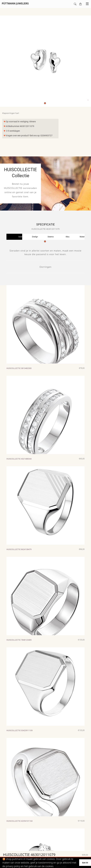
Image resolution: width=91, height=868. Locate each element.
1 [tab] (45, 103)
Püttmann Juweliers (75, 843)
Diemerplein (72, 847)
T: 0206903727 (33, 843)
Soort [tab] (21, 237)
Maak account (13, 847)
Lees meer (61, 866)
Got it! (85, 863)
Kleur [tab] (68, 237)
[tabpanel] (45, 61)
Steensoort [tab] (52, 237)
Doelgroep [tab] (37, 237)
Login (10, 843)
